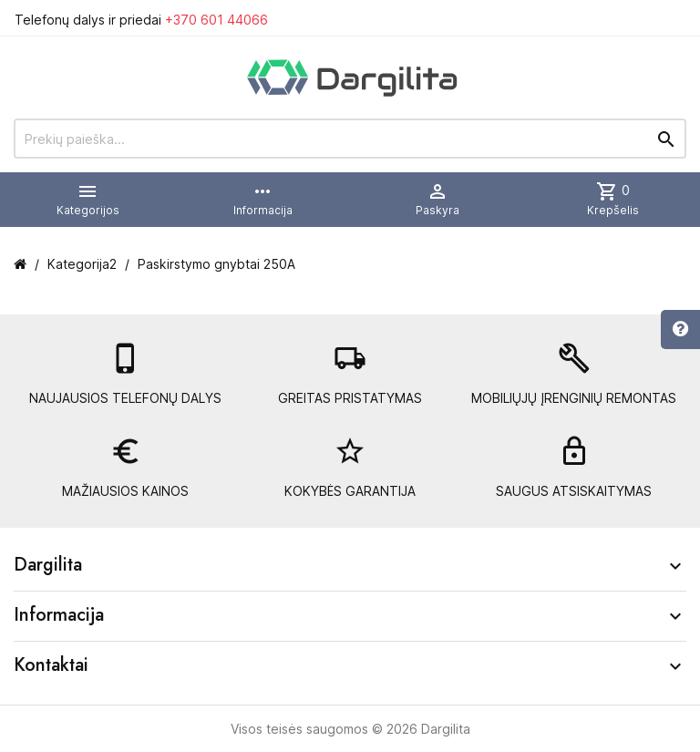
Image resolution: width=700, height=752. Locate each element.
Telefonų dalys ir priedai (141, 20)
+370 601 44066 (216, 20)
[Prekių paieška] (350, 139)
